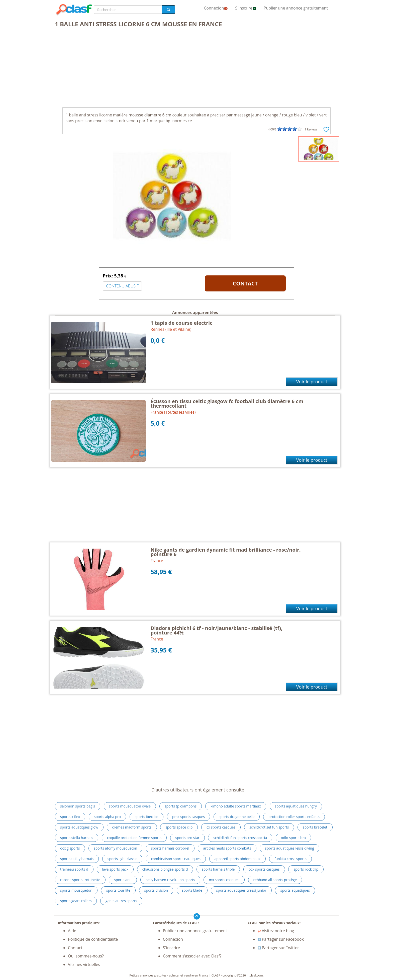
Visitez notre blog (276, 931)
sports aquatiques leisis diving (289, 848)
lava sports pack (115, 869)
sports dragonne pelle (237, 817)
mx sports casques (224, 880)
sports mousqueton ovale (130, 806)
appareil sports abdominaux (238, 859)
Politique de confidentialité (93, 939)
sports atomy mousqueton (115, 848)
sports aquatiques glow (79, 827)
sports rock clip (306, 869)
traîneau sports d (74, 869)
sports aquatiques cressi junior (241, 890)
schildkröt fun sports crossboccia (240, 838)
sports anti (123, 880)
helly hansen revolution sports (170, 880)
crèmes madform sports (132, 827)
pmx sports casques (188, 817)
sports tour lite (118, 890)
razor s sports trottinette (80, 880)
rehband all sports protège (275, 880)
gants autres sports (121, 901)
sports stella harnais (77, 838)
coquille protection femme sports (134, 838)
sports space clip (179, 827)
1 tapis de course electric (182, 323)
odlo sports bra (293, 838)
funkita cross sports (290, 859)
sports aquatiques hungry (296, 806)
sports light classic (122, 859)
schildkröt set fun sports (269, 827)
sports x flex (70, 817)
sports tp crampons (181, 806)
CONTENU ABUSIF (122, 286)
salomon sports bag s (78, 806)
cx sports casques (221, 827)
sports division (156, 890)
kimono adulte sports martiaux (236, 806)
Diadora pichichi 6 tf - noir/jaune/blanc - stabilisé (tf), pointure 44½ (217, 630)
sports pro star (187, 838)
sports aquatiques (295, 890)
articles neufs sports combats (227, 848)
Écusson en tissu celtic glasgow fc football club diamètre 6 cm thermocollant (227, 403)
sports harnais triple (218, 869)
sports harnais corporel (170, 848)
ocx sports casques (264, 869)
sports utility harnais (77, 859)
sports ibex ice (147, 817)
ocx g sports (70, 848)
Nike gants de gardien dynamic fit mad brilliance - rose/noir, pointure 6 (226, 552)
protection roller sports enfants (294, 817)
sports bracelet (315, 827)
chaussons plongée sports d (165, 869)
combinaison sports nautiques (176, 859)
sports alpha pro (107, 817)
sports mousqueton (76, 890)
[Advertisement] (197, 70)
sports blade (192, 890)
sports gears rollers (76, 901)
